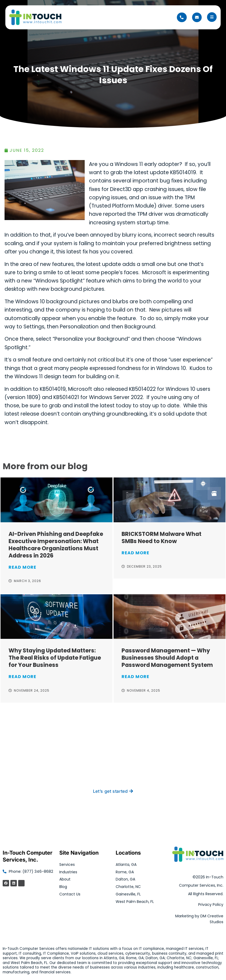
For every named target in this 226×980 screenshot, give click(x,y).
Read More (22, 567)
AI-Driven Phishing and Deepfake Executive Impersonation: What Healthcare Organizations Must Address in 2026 (56, 545)
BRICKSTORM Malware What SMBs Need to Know (161, 537)
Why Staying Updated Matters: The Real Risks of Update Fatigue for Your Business (55, 658)
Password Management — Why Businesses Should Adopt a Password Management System (167, 658)
